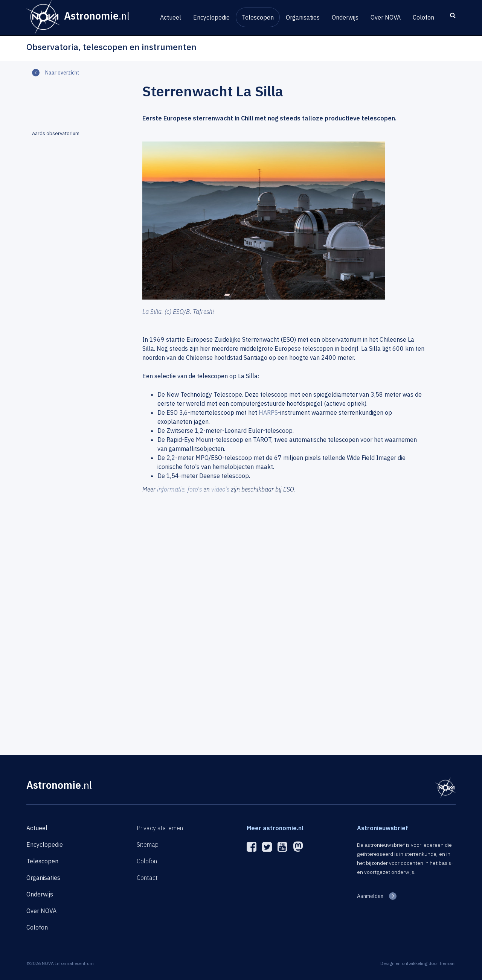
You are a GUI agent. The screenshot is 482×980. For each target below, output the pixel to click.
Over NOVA (386, 17)
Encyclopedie (211, 17)
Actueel (171, 17)
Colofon (423, 17)
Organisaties (303, 17)
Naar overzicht (62, 73)
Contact (147, 878)
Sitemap (148, 845)
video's (220, 489)
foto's (195, 489)
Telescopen (258, 17)
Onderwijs (345, 17)
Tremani (447, 963)
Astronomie (59, 785)
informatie (171, 489)
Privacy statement (161, 828)
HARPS (268, 412)
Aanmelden (370, 896)
